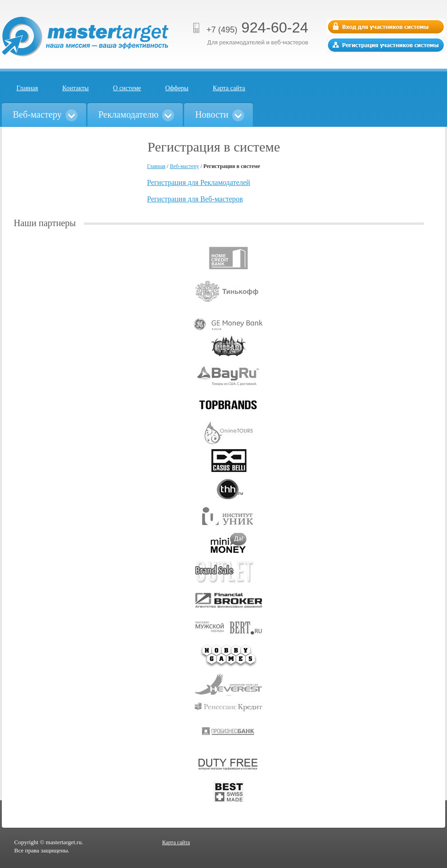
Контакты (76, 88)
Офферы (177, 88)
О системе (127, 88)
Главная (27, 88)
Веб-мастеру (185, 166)
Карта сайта (229, 88)
